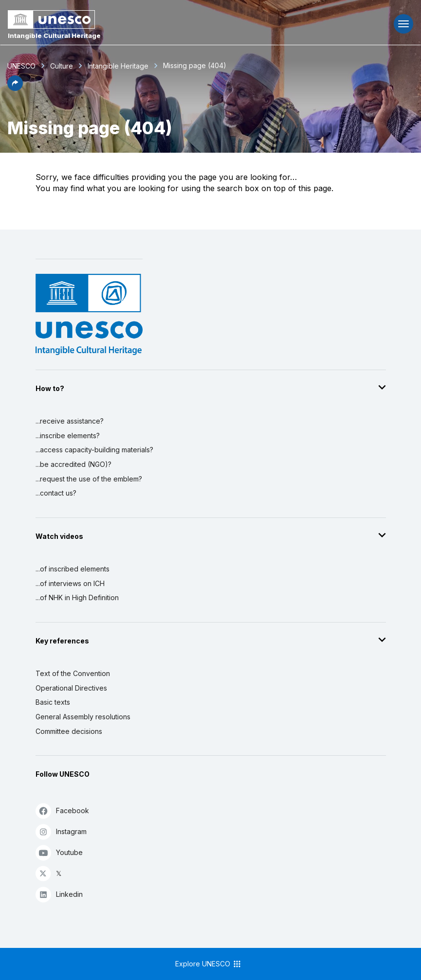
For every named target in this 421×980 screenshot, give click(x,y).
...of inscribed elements (73, 569)
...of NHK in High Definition (77, 597)
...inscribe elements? (68, 436)
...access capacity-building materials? (94, 450)
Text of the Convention (73, 673)
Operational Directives (71, 688)
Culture (62, 66)
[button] (15, 88)
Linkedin (59, 894)
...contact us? (56, 493)
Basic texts (53, 702)
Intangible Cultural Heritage (54, 36)
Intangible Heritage (118, 66)
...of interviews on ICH (70, 583)
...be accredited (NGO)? (73, 464)
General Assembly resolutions (83, 717)
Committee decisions (69, 731)
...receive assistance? (70, 421)
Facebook (62, 811)
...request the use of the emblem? (89, 479)
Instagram (61, 831)
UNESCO (21, 66)
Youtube (59, 852)
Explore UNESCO (209, 964)
